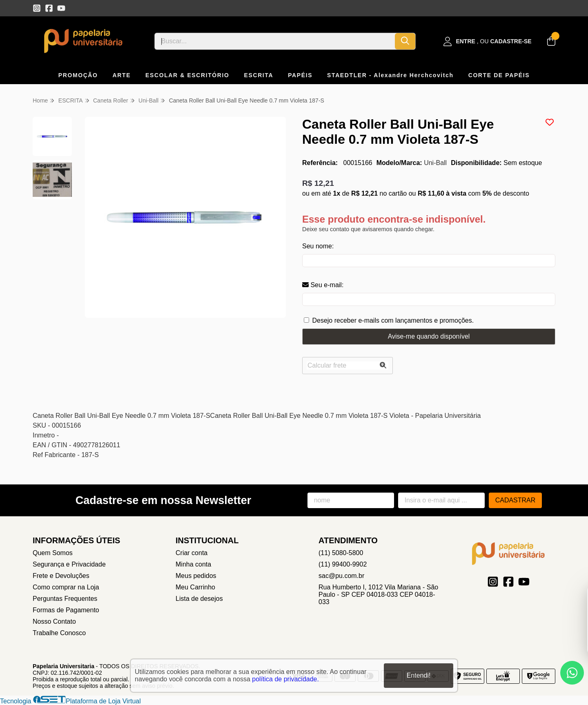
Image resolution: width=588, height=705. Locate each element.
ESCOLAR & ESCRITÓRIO (187, 75)
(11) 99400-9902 (343, 564)
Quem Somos (53, 553)
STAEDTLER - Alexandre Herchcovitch (390, 75)
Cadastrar (516, 500)
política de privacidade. (285, 679)
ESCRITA (259, 75)
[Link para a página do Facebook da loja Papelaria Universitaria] (49, 8)
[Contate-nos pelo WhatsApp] (572, 673)
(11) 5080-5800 (341, 553)
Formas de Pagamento (66, 610)
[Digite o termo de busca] (275, 41)
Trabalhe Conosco (59, 633)
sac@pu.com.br (341, 576)
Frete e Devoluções (61, 576)
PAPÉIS (300, 75)
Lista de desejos (199, 599)
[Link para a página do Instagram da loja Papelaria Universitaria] (37, 8)
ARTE (122, 75)
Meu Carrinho (195, 587)
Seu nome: (318, 246)
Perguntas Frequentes (65, 599)
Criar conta (192, 553)
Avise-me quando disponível (429, 336)
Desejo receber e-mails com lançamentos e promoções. (393, 320)
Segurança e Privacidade (69, 564)
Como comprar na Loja (66, 587)
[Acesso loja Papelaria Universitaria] (488, 41)
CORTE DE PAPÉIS (499, 75)
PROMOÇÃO (78, 75)
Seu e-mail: (323, 285)
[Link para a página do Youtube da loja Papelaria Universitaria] (61, 8)
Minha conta (193, 564)
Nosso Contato (54, 621)
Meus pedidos (196, 576)
